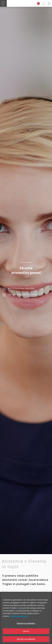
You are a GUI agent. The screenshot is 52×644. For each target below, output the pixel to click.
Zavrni (26, 634)
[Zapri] (49, 599)
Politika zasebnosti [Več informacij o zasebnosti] (19, 619)
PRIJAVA (49, 3)
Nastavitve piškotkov (26, 626)
